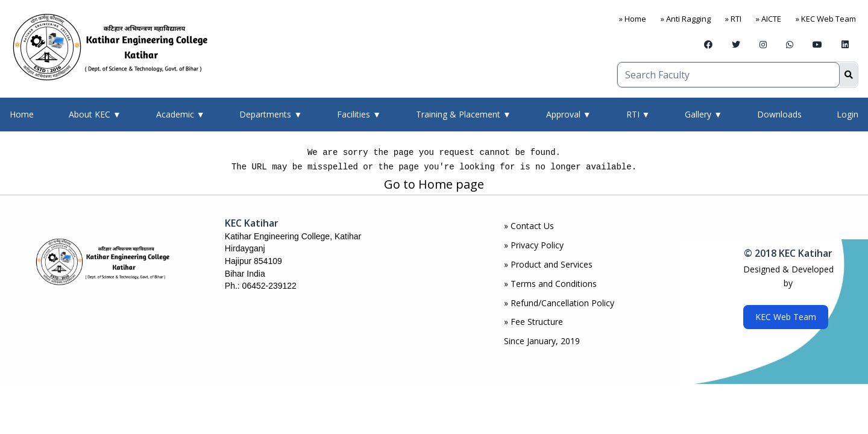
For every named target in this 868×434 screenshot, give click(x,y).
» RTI (733, 19)
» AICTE (769, 19)
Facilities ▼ (359, 114)
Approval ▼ (569, 114)
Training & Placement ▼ (464, 114)
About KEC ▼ (95, 114)
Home (22, 114)
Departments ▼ (271, 114)
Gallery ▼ (703, 114)
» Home (633, 19)
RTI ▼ (638, 114)
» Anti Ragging (686, 19)
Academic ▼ (181, 114)
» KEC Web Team (826, 19)
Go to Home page (434, 184)
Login (848, 114)
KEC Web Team (786, 317)
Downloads (779, 114)
